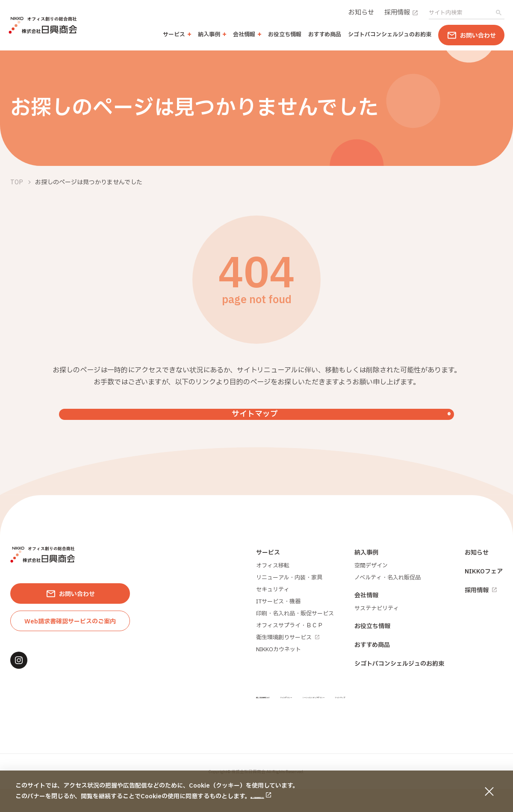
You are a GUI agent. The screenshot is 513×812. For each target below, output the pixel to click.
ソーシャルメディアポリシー (405, 719)
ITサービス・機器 (278, 625)
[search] (460, 13)
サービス (268, 576)
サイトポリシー (335, 719)
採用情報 (401, 13)
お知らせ (361, 13)
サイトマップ (472, 719)
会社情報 (366, 619)
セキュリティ (273, 613)
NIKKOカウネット (279, 673)
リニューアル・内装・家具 (289, 601)
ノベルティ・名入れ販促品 (388, 601)
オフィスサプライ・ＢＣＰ (289, 649)
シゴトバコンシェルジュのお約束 (390, 35)
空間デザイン (371, 589)
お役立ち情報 (285, 35)
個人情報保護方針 (274, 796)
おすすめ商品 (325, 35)
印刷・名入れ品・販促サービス (295, 637)
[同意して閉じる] (489, 791)
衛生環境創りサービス (288, 661)
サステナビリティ (377, 632)
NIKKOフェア (484, 595)
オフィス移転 (273, 589)
